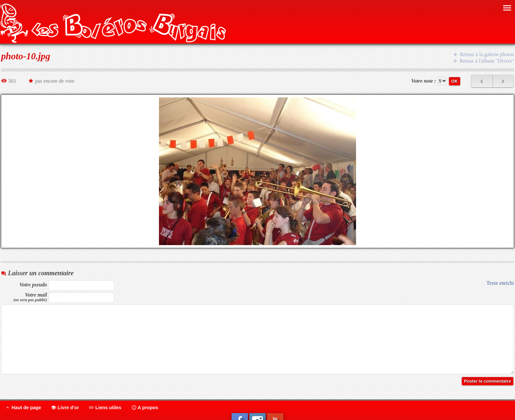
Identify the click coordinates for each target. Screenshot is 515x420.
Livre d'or (65, 408)
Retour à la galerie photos (483, 54)
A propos (145, 408)
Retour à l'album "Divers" (483, 61)
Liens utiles (105, 408)
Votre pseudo (33, 285)
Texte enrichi (500, 283)
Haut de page (23, 408)
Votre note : (424, 81)
